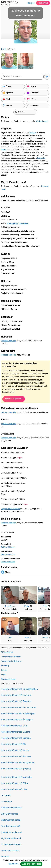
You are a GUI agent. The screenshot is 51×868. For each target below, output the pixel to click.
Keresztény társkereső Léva (14, 789)
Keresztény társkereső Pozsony (16, 756)
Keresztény (10, 3)
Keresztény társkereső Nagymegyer (18, 714)
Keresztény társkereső (12, 808)
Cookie (4, 670)
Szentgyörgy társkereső (18, 223)
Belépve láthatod (8, 547)
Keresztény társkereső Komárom (16, 695)
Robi (27, 638)
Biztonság (5, 666)
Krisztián (8, 606)
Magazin (5, 857)
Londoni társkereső (10, 851)
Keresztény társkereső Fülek (14, 783)
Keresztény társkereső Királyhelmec (18, 762)
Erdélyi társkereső (10, 814)
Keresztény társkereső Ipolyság (16, 769)
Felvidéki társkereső (10, 826)
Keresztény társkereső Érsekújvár (17, 720)
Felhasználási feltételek (11, 657)
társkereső (6, 795)
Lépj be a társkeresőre (10, 509)
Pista (27, 606)
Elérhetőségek (7, 652)
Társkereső (6, 802)
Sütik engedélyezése (31, 864)
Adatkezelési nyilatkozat (11, 661)
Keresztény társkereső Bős (14, 744)
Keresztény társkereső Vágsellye (16, 777)
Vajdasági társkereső (11, 838)
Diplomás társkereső (11, 820)
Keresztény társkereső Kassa (15, 750)
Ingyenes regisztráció (14, 399)
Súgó (3, 675)
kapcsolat (41, 158)
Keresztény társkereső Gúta (14, 726)
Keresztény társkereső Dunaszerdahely (20, 689)
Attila (45, 606)
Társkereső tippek (9, 679)
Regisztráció (43, 3)
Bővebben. (14, 864)
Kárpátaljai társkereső (11, 832)
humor (4, 149)
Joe (10, 638)
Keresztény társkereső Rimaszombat (18, 707)
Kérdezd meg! (42, 121)
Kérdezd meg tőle (8, 341)
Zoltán (45, 638)
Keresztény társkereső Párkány (16, 701)
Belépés (31, 3)
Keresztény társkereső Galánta (16, 732)
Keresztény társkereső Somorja (16, 738)
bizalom (32, 133)
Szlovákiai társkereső (11, 844)
